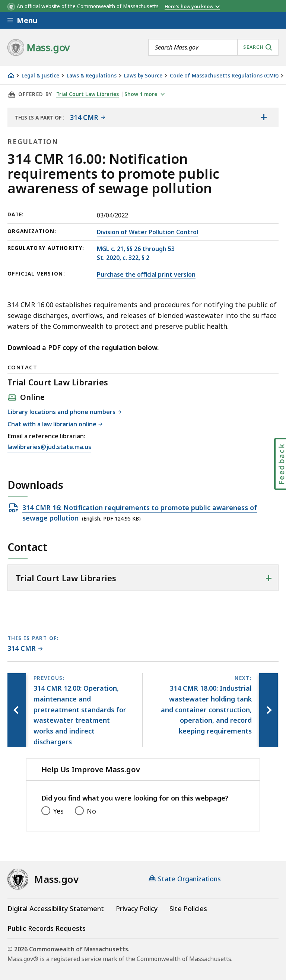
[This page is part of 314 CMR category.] (25, 649)
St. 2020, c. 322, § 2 (123, 258)
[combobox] (213, 47)
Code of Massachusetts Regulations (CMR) (224, 76)
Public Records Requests (47, 928)
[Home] (11, 75)
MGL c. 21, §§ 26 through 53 (136, 249)
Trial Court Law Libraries (88, 94)
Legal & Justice (40, 76)
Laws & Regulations (92, 76)
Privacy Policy (137, 909)
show (142, 94)
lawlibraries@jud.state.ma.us (49, 447)
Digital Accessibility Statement (56, 909)
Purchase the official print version (146, 274)
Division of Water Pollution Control (147, 232)
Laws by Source (143, 76)
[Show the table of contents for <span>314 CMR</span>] (264, 117)
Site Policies (188, 909)
